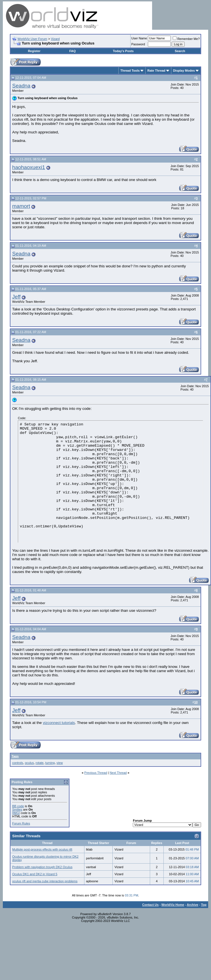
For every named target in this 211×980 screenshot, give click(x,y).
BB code (18, 806)
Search (180, 51)
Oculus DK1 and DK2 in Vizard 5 (35, 874)
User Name (139, 38)
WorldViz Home (173, 905)
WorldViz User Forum (32, 39)
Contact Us (150, 905)
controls (18, 763)
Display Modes (184, 71)
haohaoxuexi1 (29, 167)
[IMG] (16, 813)
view (60, 763)
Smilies (17, 809)
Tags (15, 756)
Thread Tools (130, 71)
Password (138, 44)
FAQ (73, 51)
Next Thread (118, 773)
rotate (40, 763)
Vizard (55, 39)
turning (50, 763)
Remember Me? (186, 39)
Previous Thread (96, 773)
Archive (193, 905)
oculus (29, 763)
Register (34, 51)
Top (204, 905)
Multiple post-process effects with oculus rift (42, 849)
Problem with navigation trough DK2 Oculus (42, 867)
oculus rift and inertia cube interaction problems (45, 881)
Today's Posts (123, 51)
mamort (21, 206)
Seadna (21, 86)
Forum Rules (21, 823)
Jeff (16, 297)
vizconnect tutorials (59, 723)
